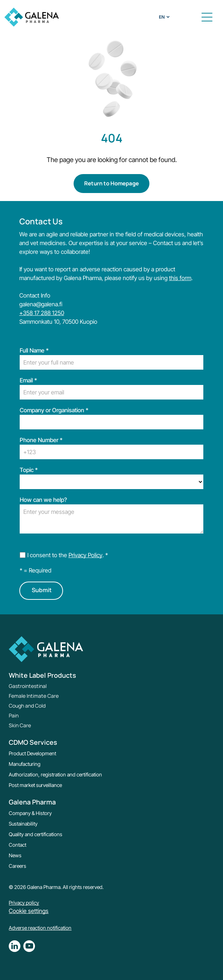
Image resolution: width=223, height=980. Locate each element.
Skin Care (20, 725)
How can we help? (43, 500)
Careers (17, 866)
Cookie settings (29, 911)
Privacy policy (24, 903)
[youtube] (29, 947)
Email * (28, 380)
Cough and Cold (27, 706)
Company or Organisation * (54, 410)
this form (180, 278)
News (15, 855)
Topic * (29, 470)
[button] (207, 17)
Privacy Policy (85, 555)
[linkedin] (15, 947)
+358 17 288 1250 (42, 313)
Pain (14, 715)
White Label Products (42, 675)
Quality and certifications (36, 834)
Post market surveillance (35, 785)
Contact (17, 845)
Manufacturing (25, 764)
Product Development (32, 753)
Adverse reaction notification (40, 928)
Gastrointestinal (28, 686)
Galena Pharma (32, 802)
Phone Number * (41, 440)
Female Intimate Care (34, 696)
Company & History (30, 813)
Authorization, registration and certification (55, 774)
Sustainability (23, 824)
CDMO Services (33, 742)
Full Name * (34, 350)
